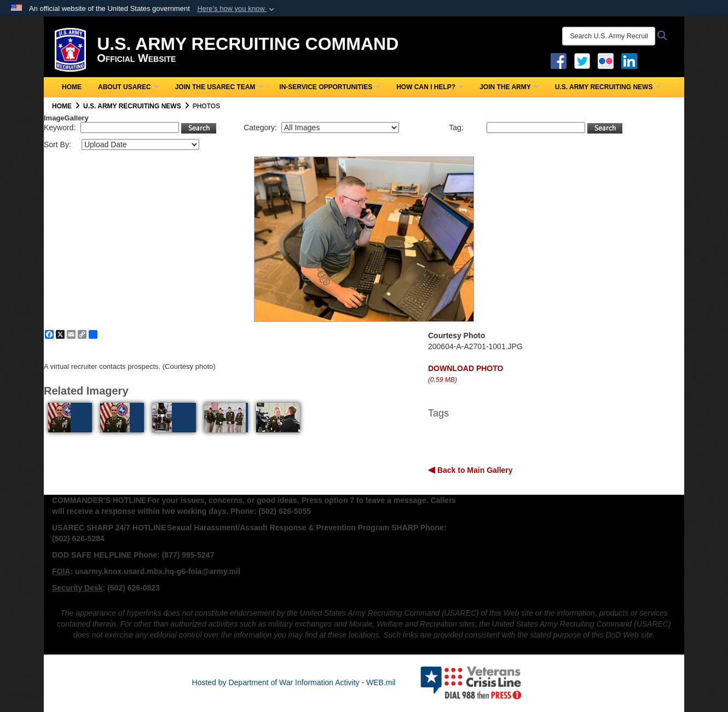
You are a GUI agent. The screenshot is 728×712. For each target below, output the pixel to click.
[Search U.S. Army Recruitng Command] (609, 36)
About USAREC (128, 87)
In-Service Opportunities (330, 87)
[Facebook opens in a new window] (559, 60)
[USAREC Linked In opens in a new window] (631, 60)
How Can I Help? (430, 87)
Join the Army (509, 87)
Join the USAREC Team (219, 87)
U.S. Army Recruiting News (608, 87)
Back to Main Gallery (474, 470)
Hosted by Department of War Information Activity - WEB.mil (294, 682)
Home (72, 87)
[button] (237, 9)
